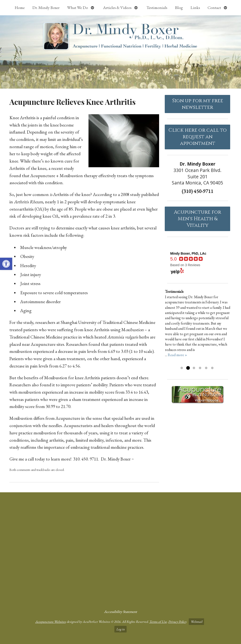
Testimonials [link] (157, 8)
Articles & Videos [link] (117, 8)
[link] (6, 264)
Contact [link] (214, 8)
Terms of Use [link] (158, 622)
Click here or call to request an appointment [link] (198, 137)
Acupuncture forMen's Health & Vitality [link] (197, 219)
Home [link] (20, 8)
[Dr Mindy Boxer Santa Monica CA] (120, 549)
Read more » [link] (177, 355)
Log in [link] (120, 629)
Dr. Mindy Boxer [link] (46, 8)
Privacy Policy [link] (177, 622)
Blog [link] (179, 8)
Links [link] (195, 8)
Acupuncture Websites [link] (51, 622)
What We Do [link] (78, 8)
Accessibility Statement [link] (120, 612)
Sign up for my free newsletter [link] (198, 104)
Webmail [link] (196, 622)
